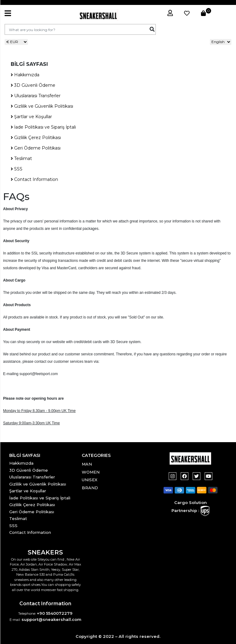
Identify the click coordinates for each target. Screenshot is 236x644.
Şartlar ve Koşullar (31, 117)
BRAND (90, 488)
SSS (17, 169)
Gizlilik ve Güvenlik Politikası (42, 106)
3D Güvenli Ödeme (33, 85)
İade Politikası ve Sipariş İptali (43, 127)
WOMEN (91, 472)
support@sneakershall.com (51, 619)
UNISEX (90, 480)
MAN (87, 464)
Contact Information (34, 179)
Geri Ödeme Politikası (36, 148)
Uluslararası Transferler (36, 96)
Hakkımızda (25, 75)
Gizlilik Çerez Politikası (36, 138)
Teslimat (21, 158)
